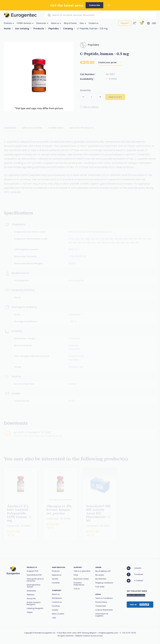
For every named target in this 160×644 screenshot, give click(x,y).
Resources (42, 23)
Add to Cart (115, 99)
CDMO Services (25, 23)
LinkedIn (134, 568)
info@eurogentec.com (108, 633)
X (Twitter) (135, 581)
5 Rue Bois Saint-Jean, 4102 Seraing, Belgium (77, 633)
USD (154, 23)
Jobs (83, 23)
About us (56, 23)
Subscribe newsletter (136, 595)
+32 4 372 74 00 (129, 633)
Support (125, 23)
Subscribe (94, 5)
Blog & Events (70, 23)
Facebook (135, 574)
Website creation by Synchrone (89, 636)
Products (9, 23)
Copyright (28, 633)
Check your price (107, 64)
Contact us (94, 23)
